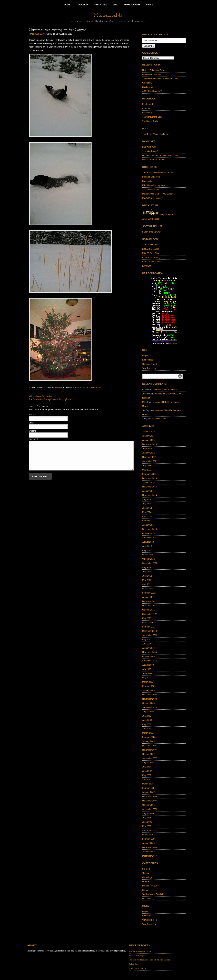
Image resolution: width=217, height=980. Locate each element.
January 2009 (148, 690)
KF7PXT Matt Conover (152, 262)
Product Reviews (150, 886)
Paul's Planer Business (153, 198)
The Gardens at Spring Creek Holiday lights (50, 399)
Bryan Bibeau (38, 34)
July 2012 (147, 572)
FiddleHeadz (148, 104)
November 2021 (149, 457)
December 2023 (149, 444)
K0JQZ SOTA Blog (151, 249)
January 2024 (148, 440)
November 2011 (149, 606)
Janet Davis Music (150, 219)
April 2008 (147, 729)
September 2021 (150, 461)
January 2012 (148, 597)
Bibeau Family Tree (151, 177)
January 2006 (148, 843)
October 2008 (148, 703)
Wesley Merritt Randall (152, 894)
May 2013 (147, 550)
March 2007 (148, 784)
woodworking (148, 899)
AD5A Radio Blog (150, 245)
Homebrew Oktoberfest (41, 396)
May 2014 (147, 512)
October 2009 (148, 657)
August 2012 (148, 567)
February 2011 (149, 627)
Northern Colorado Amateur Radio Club (160, 155)
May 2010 (147, 640)
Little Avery (147, 113)
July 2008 (147, 716)
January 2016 (148, 483)
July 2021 (147, 466)
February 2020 (149, 474)
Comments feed (149, 364)
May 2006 (147, 826)
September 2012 (150, 563)
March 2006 (148, 835)
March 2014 (148, 516)
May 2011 (147, 618)
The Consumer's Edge (152, 117)
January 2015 (148, 491)
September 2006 (150, 809)
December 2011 (149, 601)
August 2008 (148, 712)
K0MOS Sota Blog (150, 253)
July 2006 (147, 818)
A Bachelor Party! (158, 419)
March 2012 (148, 589)
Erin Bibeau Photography (154, 185)
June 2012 (147, 576)
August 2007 (148, 763)
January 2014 (148, 525)
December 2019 (149, 478)
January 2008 (148, 741)
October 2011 (148, 610)
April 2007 (147, 780)
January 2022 (148, 453)
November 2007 (149, 750)
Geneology (147, 877)
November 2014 (149, 495)
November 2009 (149, 652)
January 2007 (148, 792)
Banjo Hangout (158, 215)
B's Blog (57, 387)
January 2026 (148, 432)
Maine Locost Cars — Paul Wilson (158, 194)
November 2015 (149, 487)
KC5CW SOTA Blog (151, 257)
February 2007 (149, 788)
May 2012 (147, 580)
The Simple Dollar (150, 121)
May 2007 (147, 775)
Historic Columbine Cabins (154, 70)
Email (31, 423)
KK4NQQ (146, 266)
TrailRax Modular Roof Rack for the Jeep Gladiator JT (152, 960)
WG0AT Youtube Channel (154, 160)
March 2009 (148, 682)
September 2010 (150, 635)
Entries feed (148, 360)
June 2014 (147, 508)
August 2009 (148, 665)
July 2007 (147, 767)
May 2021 (147, 470)
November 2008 (149, 699)
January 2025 (148, 436)
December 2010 (149, 631)
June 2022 (147, 449)
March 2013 (148, 555)
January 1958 (148, 852)
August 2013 (148, 542)
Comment (33, 439)
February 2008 (149, 737)
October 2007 (148, 754)
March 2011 (148, 623)
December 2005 (149, 847)
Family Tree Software (152, 232)
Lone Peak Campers (151, 75)
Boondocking (148, 181)
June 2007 (147, 771)
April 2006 (147, 830)
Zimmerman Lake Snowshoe (164, 390)
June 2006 (147, 822)
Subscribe (149, 46)
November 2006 (149, 801)
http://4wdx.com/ (150, 151)
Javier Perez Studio (151, 190)
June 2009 (147, 673)
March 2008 (148, 733)
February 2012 (149, 593)
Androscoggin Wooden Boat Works (158, 173)
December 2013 (149, 529)
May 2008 (147, 724)
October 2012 (148, 559)
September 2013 (150, 538)
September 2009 (150, 661)
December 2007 (149, 746)
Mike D (145, 402)
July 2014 (147, 504)
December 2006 (149, 797)
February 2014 (149, 521)
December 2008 (149, 695)
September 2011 (150, 614)
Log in (145, 356)
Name (32, 415)
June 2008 (147, 720)
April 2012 (147, 584)
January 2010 (148, 648)
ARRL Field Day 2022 (152, 91)
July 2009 (147, 669)
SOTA (145, 890)
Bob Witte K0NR (150, 147)
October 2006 (148, 805)
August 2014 (148, 500)
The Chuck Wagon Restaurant (156, 134)
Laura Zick (147, 108)
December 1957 (149, 856)
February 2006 (149, 839)
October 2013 (148, 533)
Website (32, 431)
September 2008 (150, 707)
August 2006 (148, 813)
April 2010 (147, 644)
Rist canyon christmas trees (87, 387)
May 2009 (147, 678)
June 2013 (147, 546)
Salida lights (148, 87)
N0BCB (146, 882)
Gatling (145, 873)
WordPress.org (149, 368)
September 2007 (150, 758)
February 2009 (149, 686)
